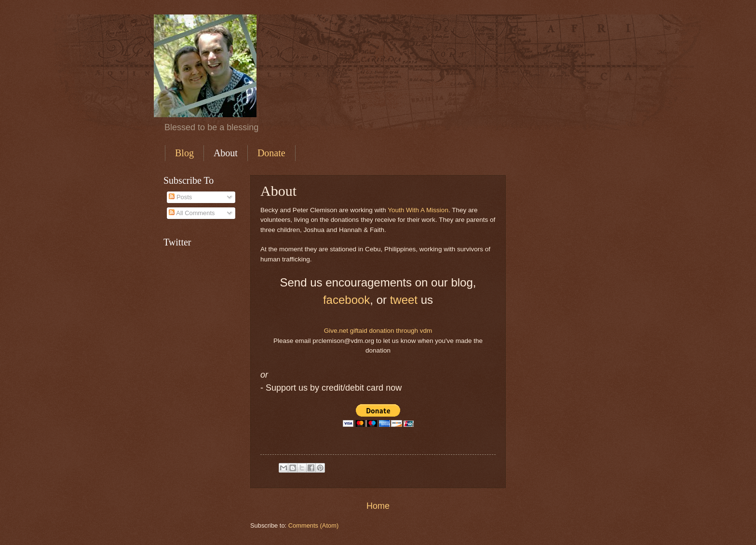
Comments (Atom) (313, 525)
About (226, 153)
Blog (184, 153)
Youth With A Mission (418, 210)
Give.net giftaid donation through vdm (378, 331)
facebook (346, 300)
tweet (404, 300)
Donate (271, 153)
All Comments (192, 213)
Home (378, 506)
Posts (180, 197)
